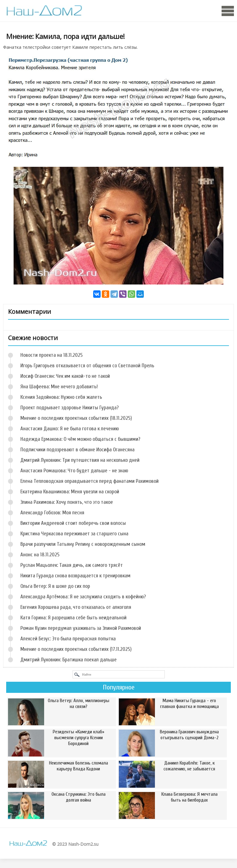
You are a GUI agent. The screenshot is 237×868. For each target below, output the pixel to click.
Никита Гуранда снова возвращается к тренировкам (75, 576)
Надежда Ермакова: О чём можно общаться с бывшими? (80, 439)
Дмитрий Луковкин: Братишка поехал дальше (69, 660)
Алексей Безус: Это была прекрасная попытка (68, 639)
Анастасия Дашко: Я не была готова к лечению (70, 429)
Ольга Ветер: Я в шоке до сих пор (55, 586)
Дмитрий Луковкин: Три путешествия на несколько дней (80, 460)
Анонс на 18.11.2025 (40, 555)
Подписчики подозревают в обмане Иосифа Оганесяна (77, 450)
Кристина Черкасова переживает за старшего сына (74, 534)
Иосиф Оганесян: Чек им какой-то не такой (65, 376)
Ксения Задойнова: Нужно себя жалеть (61, 397)
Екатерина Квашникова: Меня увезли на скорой (70, 492)
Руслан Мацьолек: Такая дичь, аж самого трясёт (72, 565)
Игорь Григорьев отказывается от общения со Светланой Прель (87, 366)
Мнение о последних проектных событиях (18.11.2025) (76, 418)
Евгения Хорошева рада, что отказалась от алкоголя (76, 607)
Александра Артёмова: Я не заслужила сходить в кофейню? (83, 597)
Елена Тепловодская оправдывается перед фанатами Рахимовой (89, 481)
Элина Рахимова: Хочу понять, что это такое (67, 502)
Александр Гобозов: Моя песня (52, 513)
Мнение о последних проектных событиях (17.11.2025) (76, 649)
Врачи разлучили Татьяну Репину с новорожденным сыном (83, 544)
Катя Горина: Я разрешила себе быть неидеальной (73, 618)
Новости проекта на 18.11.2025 (52, 355)
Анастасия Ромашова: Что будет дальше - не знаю (74, 471)
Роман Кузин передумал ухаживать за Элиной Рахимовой (81, 628)
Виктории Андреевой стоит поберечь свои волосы (73, 523)
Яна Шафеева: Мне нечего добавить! (59, 387)
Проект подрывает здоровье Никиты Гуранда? (70, 408)
